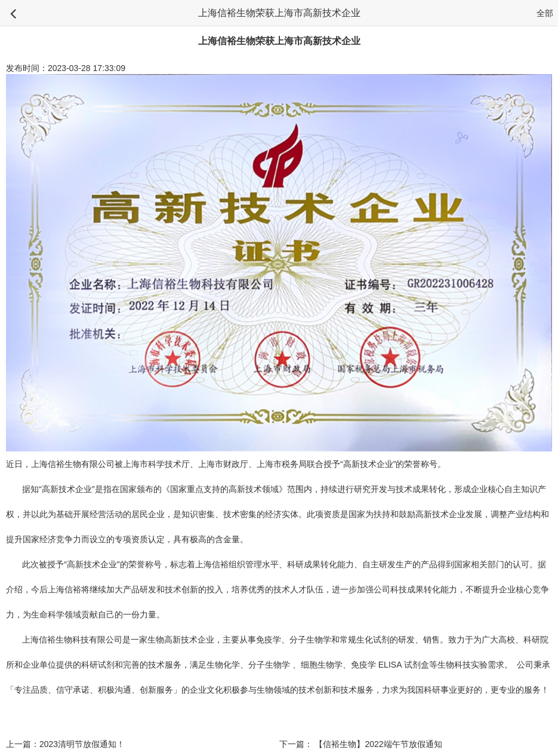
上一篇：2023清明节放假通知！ (65, 744)
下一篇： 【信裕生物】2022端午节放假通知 (361, 744)
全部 (545, 13)
